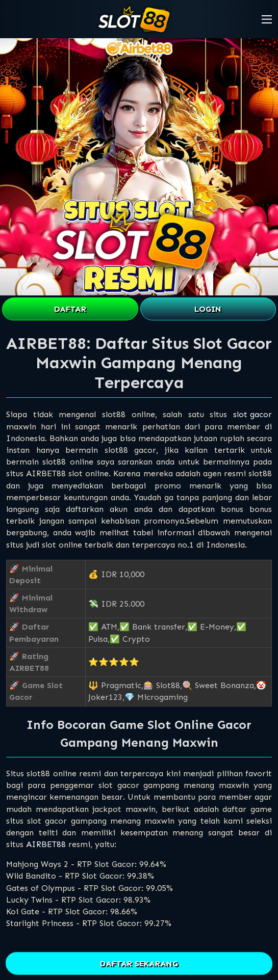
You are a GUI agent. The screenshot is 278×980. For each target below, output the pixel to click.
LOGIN (208, 309)
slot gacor (252, 414)
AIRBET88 (46, 844)
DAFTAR (70, 309)
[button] (267, 19)
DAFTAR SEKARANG (139, 963)
